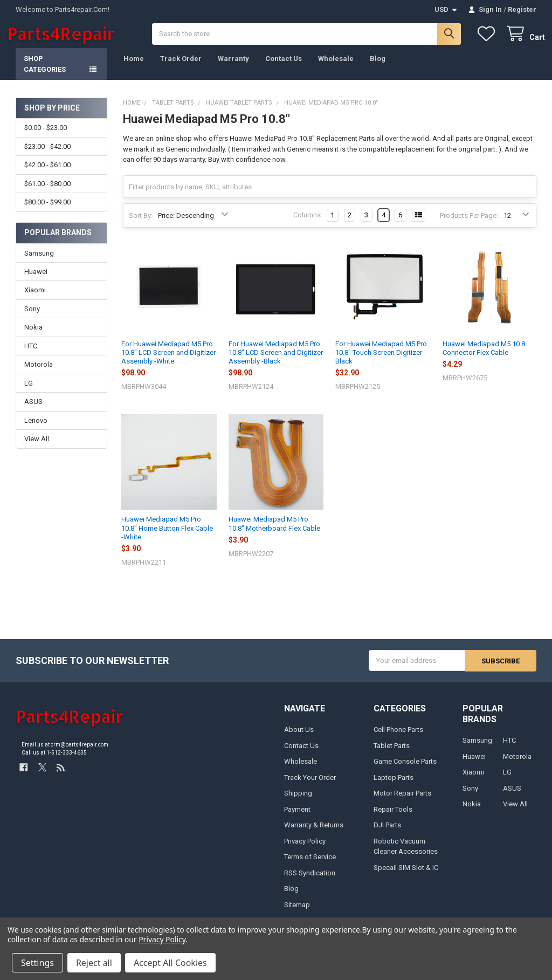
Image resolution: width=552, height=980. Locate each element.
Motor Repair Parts (402, 802)
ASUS (33, 411)
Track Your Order (310, 786)
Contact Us (284, 68)
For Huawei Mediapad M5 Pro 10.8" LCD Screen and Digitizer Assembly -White (168, 362)
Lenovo (36, 430)
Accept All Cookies (170, 963)
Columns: (308, 224)
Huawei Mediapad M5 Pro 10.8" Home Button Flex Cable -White (167, 537)
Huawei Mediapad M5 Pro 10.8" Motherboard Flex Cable (274, 533)
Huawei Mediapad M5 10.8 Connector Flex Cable (484, 357)
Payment (297, 818)
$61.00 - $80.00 (47, 193)
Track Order (181, 68)
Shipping (298, 802)
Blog (378, 68)
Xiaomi (35, 299)
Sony (32, 318)
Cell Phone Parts (398, 738)
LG (29, 392)
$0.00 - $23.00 (46, 137)
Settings (37, 963)
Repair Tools (393, 818)
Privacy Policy (305, 850)
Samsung (39, 262)
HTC (31, 355)
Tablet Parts (392, 754)
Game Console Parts (405, 770)
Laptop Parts (394, 786)
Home (134, 68)
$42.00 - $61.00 (47, 174)
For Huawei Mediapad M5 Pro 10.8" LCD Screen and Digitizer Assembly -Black (276, 362)
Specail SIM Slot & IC (406, 876)
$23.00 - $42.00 (47, 156)
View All (37, 448)
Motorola (39, 374)
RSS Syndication (310, 882)
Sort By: (141, 225)
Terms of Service (310, 865)
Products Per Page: (469, 225)
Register (522, 9)
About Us (299, 738)
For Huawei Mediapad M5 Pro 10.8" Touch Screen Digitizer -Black (381, 362)
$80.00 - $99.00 (47, 211)
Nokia (33, 336)
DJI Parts (387, 834)
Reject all (94, 963)
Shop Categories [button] (45, 73)
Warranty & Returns (314, 834)
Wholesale (336, 68)
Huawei (36, 281)
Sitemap (297, 913)
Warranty (233, 68)
